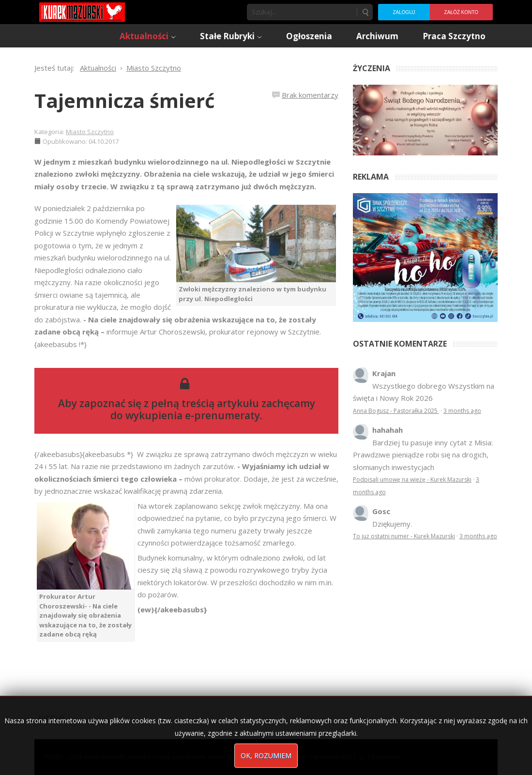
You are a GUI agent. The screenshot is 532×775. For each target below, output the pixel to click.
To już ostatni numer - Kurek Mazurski (404, 536)
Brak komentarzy (310, 95)
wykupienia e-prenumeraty (193, 415)
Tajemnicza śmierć (125, 100)
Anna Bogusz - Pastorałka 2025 (396, 411)
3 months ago (462, 411)
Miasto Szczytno (90, 132)
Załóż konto (461, 12)
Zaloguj (404, 12)
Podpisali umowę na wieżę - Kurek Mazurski (412, 479)
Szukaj (365, 12)
